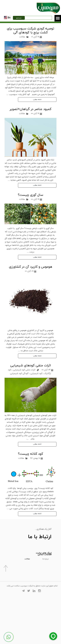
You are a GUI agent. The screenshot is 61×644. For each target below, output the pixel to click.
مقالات (22, 37)
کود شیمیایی (36, 373)
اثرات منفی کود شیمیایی (24, 370)
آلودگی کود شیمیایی (19, 373)
